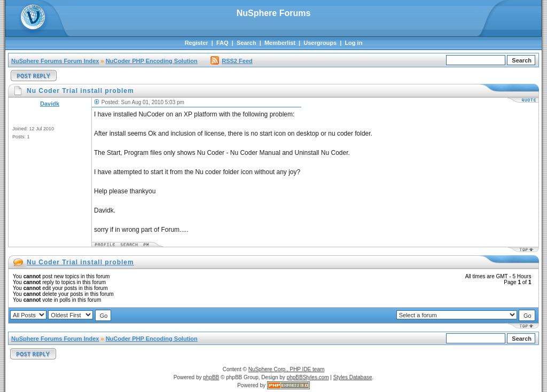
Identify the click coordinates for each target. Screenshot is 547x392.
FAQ (222, 43)
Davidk (50, 104)
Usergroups (320, 43)
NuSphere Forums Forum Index (55, 61)
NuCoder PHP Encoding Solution (152, 61)
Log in (353, 43)
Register (197, 43)
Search (247, 43)
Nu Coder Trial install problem (80, 262)
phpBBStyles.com (308, 377)
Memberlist (280, 43)
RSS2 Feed (231, 61)
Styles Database (353, 377)
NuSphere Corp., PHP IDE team (287, 369)
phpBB (211, 377)
